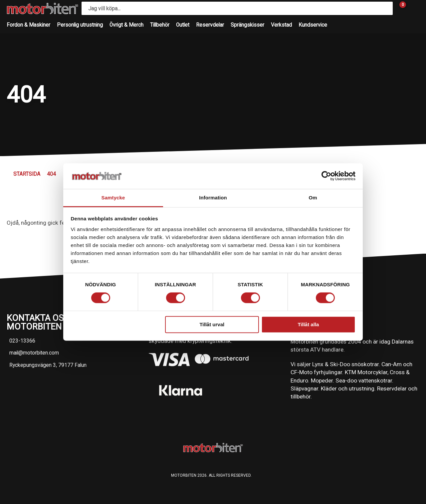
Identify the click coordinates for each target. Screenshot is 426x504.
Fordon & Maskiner (28, 25)
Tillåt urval (212, 324)
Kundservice (313, 25)
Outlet (183, 25)
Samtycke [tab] (113, 198)
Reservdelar (210, 25)
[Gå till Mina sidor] (413, 8)
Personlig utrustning (80, 25)
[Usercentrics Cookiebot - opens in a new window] (326, 176)
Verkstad (281, 25)
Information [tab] (213, 198)
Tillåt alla (308, 324)
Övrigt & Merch (126, 25)
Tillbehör (160, 25)
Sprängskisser (247, 25)
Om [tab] (313, 198)
